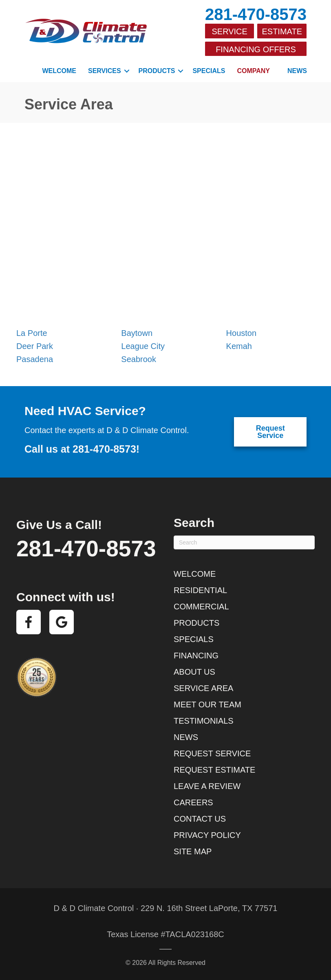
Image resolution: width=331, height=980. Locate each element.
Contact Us (200, 818)
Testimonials (204, 720)
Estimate (282, 31)
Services (105, 70)
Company (253, 70)
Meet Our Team (207, 704)
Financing (196, 655)
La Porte (32, 333)
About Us (194, 671)
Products (157, 70)
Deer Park (35, 346)
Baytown (137, 333)
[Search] (244, 542)
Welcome (59, 70)
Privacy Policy (207, 835)
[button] (127, 71)
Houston (242, 333)
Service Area (203, 688)
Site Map (193, 851)
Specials (209, 70)
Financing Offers (256, 49)
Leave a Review (207, 786)
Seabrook (139, 359)
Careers (193, 802)
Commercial (201, 606)
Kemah (239, 346)
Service (229, 31)
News (297, 70)
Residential (200, 590)
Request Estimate (214, 769)
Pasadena (35, 359)
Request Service (212, 753)
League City (143, 346)
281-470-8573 (256, 14)
